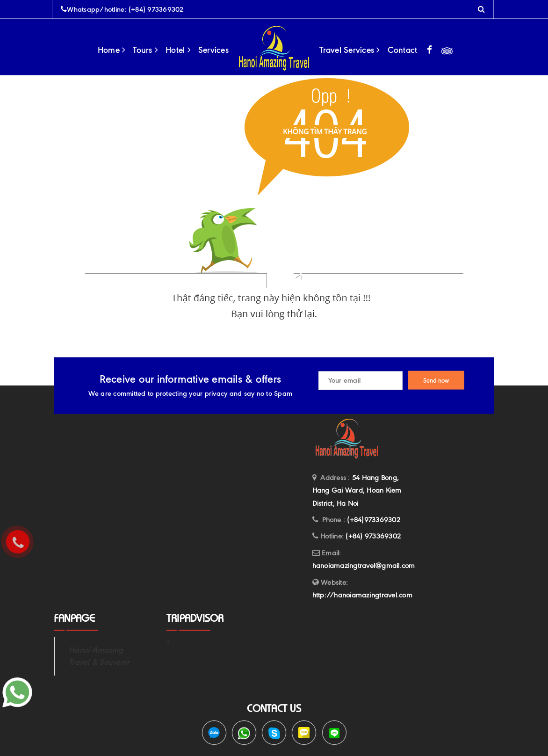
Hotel (178, 50)
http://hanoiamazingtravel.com (362, 595)
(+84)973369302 (374, 520)
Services (213, 50)
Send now (436, 380)
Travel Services (350, 50)
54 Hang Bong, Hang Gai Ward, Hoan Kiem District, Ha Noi (357, 491)
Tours (145, 50)
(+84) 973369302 (156, 9)
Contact (403, 50)
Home (112, 50)
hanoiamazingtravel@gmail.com (364, 566)
